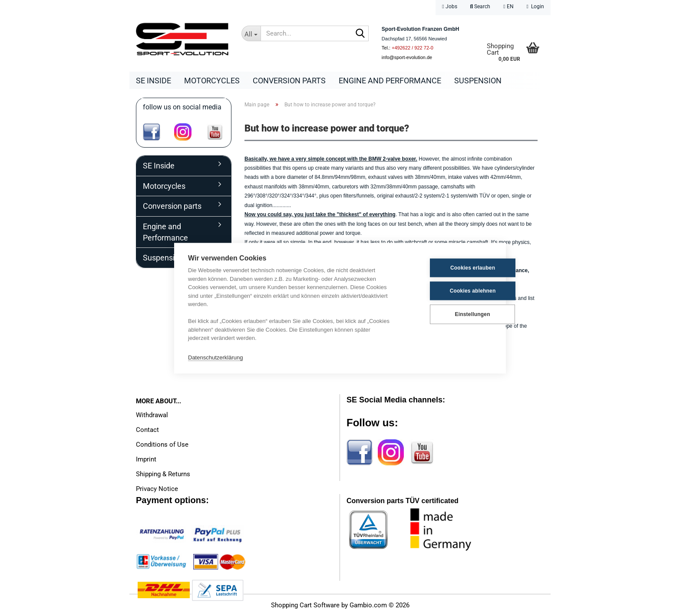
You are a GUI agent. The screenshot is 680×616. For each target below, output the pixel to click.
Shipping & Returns (163, 474)
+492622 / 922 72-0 (413, 48)
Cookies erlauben (449, 268)
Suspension (478, 81)
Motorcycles (212, 81)
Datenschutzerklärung (215, 357)
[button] (508, 8)
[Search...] (251, 33)
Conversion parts (289, 81)
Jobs (449, 7)
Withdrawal (152, 415)
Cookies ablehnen (449, 291)
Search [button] (480, 7)
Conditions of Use (162, 445)
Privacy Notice (157, 489)
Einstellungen (449, 314)
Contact (147, 430)
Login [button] (535, 7)
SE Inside (153, 81)
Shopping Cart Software (305, 605)
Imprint (146, 459)
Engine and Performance (390, 81)
